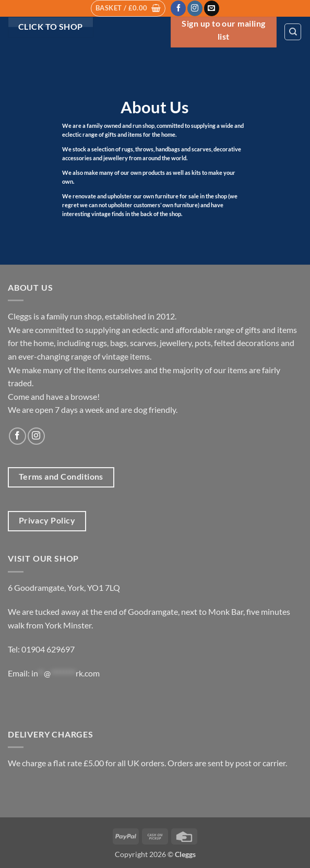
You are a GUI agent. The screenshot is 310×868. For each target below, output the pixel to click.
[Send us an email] (212, 8)
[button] (128, 8)
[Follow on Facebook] (178, 8)
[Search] (293, 32)
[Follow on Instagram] (195, 8)
